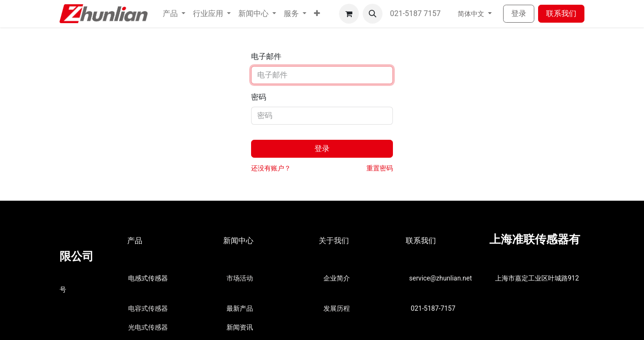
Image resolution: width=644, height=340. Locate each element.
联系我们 (561, 13)
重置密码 (380, 168)
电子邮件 (266, 56)
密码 (259, 97)
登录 (519, 13)
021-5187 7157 (416, 13)
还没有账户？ (271, 168)
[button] (317, 14)
